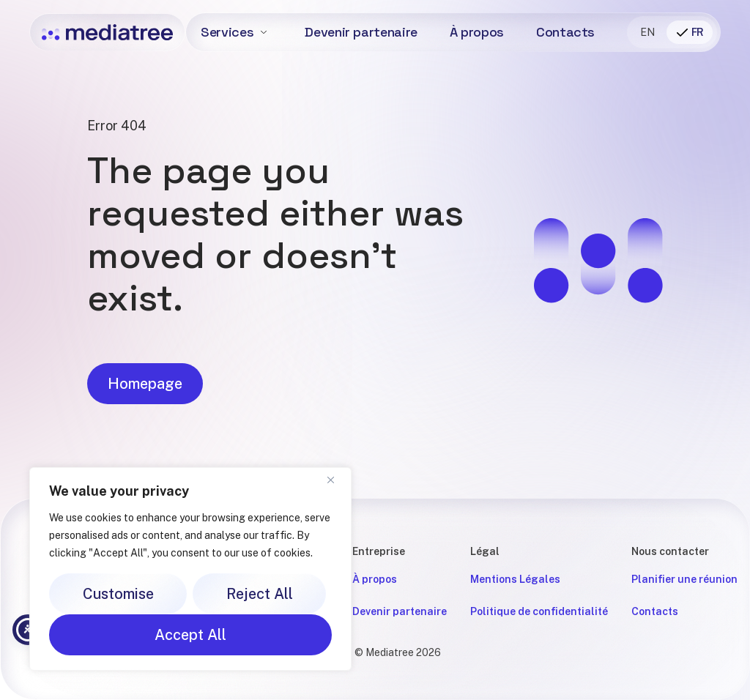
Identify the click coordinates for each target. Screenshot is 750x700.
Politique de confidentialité (539, 611)
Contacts (565, 32)
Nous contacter (670, 551)
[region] (190, 569)
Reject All (260, 594)
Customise (118, 594)
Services (227, 32)
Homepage (145, 389)
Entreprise (379, 551)
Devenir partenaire (361, 32)
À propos (477, 32)
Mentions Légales (515, 579)
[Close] (336, 480)
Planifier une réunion (684, 579)
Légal (485, 551)
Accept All (190, 635)
